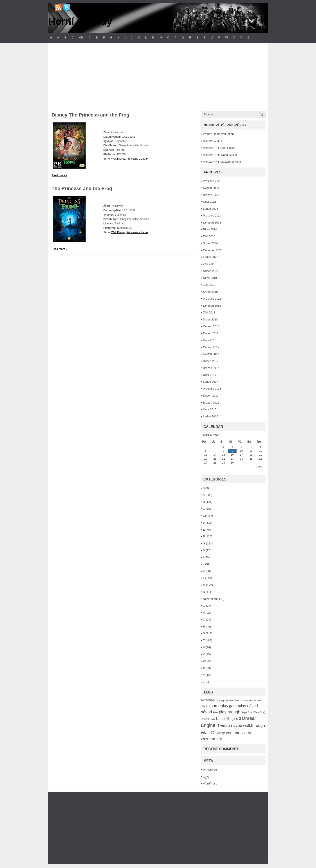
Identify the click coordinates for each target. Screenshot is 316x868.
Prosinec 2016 (212, 389)
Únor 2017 (210, 375)
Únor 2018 (210, 340)
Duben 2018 (211, 333)
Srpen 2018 (210, 319)
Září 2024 (209, 236)
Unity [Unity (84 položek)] (212, 719)
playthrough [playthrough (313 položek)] (230, 712)
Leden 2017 (211, 382)
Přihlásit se (210, 770)
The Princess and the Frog (82, 188)
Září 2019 (209, 285)
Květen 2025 (211, 188)
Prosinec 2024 (212, 216)
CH (81, 37)
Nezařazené (211, 599)
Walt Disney (118, 159)
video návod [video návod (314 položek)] (231, 725)
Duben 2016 (211, 396)
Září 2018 (209, 312)
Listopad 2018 (212, 306)
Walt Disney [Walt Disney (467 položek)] (213, 732)
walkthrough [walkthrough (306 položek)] (254, 725)
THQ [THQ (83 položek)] (263, 712)
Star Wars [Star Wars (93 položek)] (253, 712)
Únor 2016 (210, 409)
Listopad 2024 (212, 223)
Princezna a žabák (137, 159)
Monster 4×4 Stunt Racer (219, 148)
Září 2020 (209, 264)
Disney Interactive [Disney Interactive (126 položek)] (227, 700)
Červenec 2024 (213, 250)
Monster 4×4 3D (213, 141)
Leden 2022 (211, 257)
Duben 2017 (211, 361)
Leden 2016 (211, 416)
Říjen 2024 (210, 229)
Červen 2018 (211, 326)
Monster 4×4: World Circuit (220, 155)
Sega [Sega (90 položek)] (244, 712)
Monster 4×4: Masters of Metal (222, 162)
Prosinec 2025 (212, 181)
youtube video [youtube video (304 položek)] (238, 733)
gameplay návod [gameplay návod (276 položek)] (243, 706)
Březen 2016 (211, 403)
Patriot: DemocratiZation (218, 134)
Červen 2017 (211, 347)
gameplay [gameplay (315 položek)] (219, 706)
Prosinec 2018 (212, 299)
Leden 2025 (211, 209)
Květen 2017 (211, 354)
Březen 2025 (211, 195)
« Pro (259, 467)
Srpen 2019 (210, 292)
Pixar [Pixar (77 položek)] (215, 712)
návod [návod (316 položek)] (206, 712)
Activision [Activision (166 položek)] (208, 700)
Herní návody (80, 21)
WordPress (210, 783)
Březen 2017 (211, 368)
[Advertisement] (158, 76)
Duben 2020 (211, 271)
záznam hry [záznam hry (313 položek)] (211, 739)
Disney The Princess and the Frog (91, 115)
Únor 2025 (210, 202)
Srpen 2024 (210, 243)
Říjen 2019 (210, 278)
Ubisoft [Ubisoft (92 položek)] (205, 719)
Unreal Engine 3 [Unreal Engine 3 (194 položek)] (228, 719)
